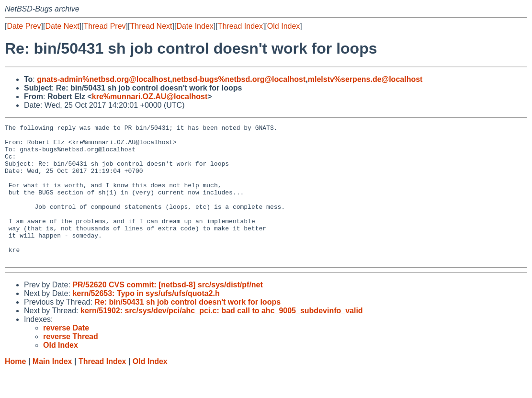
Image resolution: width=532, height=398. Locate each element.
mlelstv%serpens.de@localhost (365, 79)
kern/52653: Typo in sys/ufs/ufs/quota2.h (146, 321)
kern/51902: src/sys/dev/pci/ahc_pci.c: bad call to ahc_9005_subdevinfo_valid (222, 338)
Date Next (62, 26)
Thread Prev (105, 26)
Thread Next (151, 26)
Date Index (195, 26)
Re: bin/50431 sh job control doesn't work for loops (187, 329)
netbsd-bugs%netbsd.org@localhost (239, 79)
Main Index (52, 389)
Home (15, 389)
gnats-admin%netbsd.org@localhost (103, 79)
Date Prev (24, 26)
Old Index (283, 26)
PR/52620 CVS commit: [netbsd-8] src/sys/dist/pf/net (167, 312)
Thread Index (240, 26)
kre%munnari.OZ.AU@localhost (150, 97)
